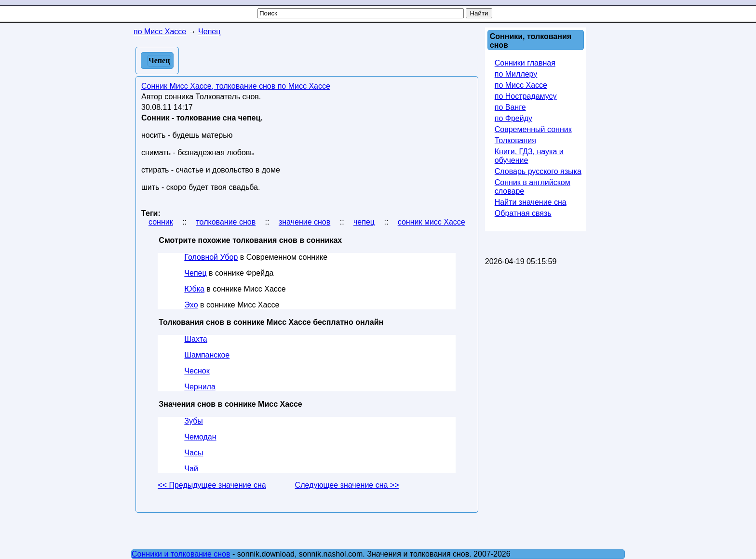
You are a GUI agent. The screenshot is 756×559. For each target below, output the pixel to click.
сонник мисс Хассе (432, 222)
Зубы (194, 421)
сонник (161, 222)
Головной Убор (211, 257)
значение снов (304, 222)
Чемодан (200, 437)
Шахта (196, 339)
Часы (194, 453)
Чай (191, 469)
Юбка (194, 289)
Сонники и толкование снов (181, 554)
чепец (364, 222)
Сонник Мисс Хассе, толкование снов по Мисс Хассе (236, 86)
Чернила (200, 387)
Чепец (195, 273)
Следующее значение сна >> (347, 485)
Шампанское (207, 355)
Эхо (191, 305)
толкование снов (226, 222)
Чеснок (197, 371)
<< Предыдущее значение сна (212, 485)
